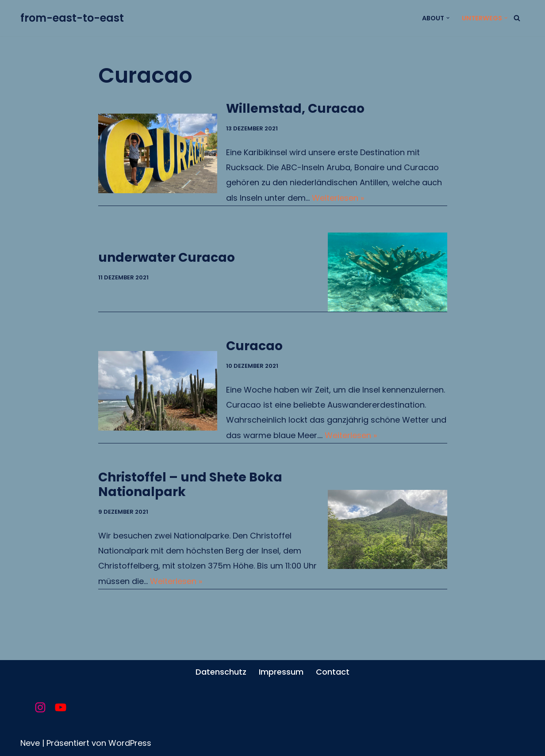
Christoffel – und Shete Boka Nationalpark (190, 485)
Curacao (254, 346)
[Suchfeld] (517, 18)
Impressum (281, 672)
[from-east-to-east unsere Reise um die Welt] (72, 18)
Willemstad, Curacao (295, 109)
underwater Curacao (167, 258)
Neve (30, 743)
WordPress (130, 743)
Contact (333, 672)
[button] (448, 18)
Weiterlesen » (338, 198)
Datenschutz (221, 672)
